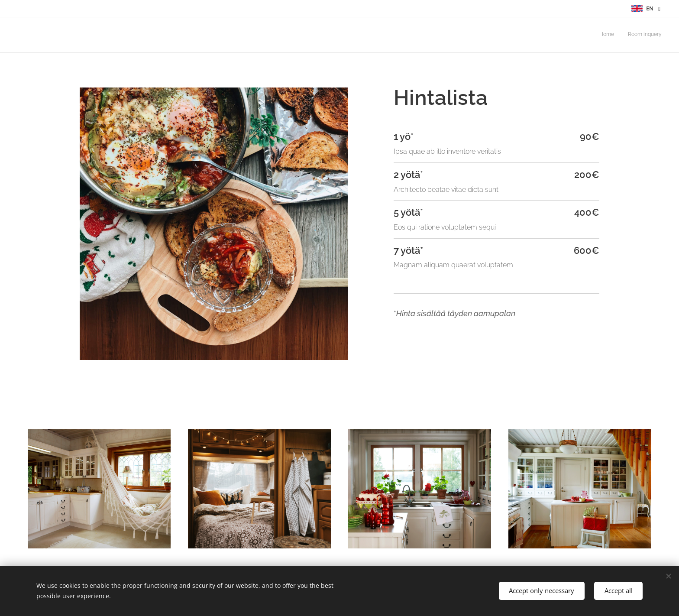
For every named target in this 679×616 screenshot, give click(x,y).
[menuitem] (650, 35)
